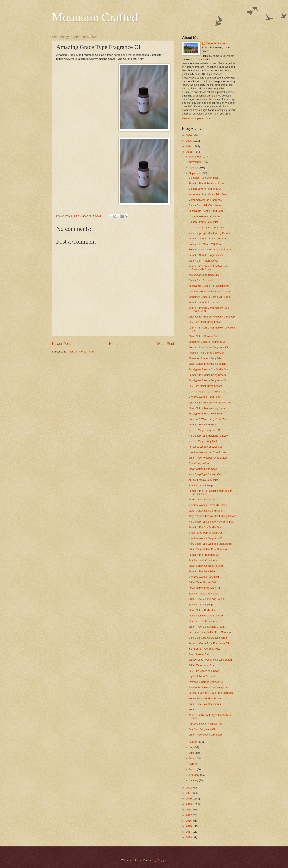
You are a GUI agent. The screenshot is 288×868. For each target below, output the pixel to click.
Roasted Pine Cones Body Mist (206, 353)
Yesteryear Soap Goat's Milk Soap (208, 194)
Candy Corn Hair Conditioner (205, 205)
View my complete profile (196, 118)
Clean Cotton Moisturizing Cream (207, 408)
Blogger (162, 860)
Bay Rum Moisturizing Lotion (205, 322)
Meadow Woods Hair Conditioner (207, 452)
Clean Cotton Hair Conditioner (206, 511)
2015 (189, 826)
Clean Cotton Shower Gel (203, 336)
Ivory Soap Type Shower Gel (205, 474)
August (193, 742)
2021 (189, 793)
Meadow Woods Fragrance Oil (206, 538)
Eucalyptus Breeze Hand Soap (206, 211)
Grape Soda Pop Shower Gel (205, 533)
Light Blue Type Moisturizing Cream (209, 638)
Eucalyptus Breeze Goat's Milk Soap (209, 369)
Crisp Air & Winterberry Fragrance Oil (210, 403)
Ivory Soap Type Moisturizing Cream (209, 233)
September (196, 173)
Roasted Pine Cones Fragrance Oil (208, 347)
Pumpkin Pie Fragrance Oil (204, 555)
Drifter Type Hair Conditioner (205, 704)
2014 (189, 832)
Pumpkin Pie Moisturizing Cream (207, 375)
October (194, 168)
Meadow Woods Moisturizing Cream (209, 291)
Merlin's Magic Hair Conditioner (206, 227)
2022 (189, 788)
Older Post (165, 344)
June (192, 753)
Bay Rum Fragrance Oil (202, 729)
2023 (189, 152)
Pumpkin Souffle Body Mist (204, 302)
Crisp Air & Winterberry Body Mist (207, 419)
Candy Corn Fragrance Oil (203, 261)
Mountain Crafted (95, 17)
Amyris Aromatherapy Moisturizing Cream (212, 516)
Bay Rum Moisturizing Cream (205, 386)
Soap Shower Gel (198, 654)
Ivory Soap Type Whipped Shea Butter (210, 544)
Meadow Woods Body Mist (204, 577)
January (194, 780)
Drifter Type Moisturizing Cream (206, 627)
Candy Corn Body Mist (201, 280)
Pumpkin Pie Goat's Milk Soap (206, 527)
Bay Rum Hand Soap (200, 485)
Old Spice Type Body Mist (203, 178)
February (194, 775)
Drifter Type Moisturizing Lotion (206, 599)
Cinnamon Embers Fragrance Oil (207, 342)
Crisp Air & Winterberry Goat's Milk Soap (211, 317)
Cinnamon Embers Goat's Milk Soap (209, 297)
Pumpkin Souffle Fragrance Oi (206, 255)
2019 (189, 804)
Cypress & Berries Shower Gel (206, 682)
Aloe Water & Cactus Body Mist (206, 616)
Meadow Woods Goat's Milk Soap (208, 505)
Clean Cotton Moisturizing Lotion (207, 364)
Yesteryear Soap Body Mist (204, 275)
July (192, 747)
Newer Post (61, 344)
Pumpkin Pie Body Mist (202, 571)
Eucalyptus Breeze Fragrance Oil (207, 380)
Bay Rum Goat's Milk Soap (204, 594)
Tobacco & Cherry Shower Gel (206, 724)
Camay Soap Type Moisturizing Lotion (210, 660)
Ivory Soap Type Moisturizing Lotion (209, 436)
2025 (189, 141)
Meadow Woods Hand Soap (204, 397)
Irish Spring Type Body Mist (204, 649)
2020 (189, 799)
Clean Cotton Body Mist (202, 610)
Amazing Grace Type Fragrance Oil (209, 643)
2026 (189, 135)
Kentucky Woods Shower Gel (205, 447)
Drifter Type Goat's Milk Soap (205, 735)
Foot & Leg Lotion (199, 463)
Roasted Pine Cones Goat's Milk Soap (210, 249)
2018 (189, 810)
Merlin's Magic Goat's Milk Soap (207, 392)
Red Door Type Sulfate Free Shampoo (210, 632)
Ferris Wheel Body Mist (202, 499)
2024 (189, 146)
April (192, 764)
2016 (189, 821)
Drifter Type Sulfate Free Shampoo (208, 549)
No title (192, 709)
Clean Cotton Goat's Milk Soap (206, 566)
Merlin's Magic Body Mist (203, 441)
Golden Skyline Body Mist (203, 222)
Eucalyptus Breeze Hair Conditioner (209, 286)
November (195, 162)
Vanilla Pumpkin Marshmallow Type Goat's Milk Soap (209, 268)
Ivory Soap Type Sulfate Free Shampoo (211, 522)
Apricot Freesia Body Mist (203, 480)
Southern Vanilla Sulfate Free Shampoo (211, 693)
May (192, 758)
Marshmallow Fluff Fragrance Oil (207, 200)
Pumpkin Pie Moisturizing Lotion (207, 183)
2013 (189, 837)
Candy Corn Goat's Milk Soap (205, 244)
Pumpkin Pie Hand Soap (202, 425)
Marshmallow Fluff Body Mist (205, 217)
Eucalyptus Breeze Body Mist (205, 414)
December (195, 157)
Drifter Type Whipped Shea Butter (208, 458)
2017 (189, 815)
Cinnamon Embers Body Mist (205, 358)
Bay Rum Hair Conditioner (203, 560)
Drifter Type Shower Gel (202, 582)
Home (114, 344)
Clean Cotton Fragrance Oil (204, 588)
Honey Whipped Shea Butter (205, 698)
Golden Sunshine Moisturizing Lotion (209, 687)
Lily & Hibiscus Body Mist (203, 676)
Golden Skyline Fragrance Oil (205, 189)
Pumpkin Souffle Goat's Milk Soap (208, 238)
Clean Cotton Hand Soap (203, 469)
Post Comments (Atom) (81, 352)
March (193, 769)
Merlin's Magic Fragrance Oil (205, 430)
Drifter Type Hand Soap (202, 665)
